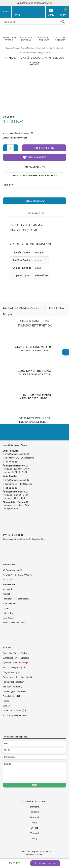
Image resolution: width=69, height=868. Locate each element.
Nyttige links (8, 613)
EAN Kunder (9, 618)
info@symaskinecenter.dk (17, 454)
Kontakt (6, 594)
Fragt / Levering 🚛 (12, 672)
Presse (6, 701)
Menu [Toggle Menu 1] (6, 12)
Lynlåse (50, 48)
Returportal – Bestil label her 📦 (18, 677)
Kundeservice (9, 584)
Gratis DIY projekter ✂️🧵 (15, 711)
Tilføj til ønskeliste (34, 157)
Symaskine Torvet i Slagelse (16, 658)
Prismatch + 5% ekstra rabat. (16, 599)
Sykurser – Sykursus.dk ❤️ (15, 663)
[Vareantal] (10, 148)
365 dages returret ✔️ (13, 687)
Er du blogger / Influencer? (15, 691)
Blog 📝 (7, 706)
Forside (9, 48)
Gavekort (7, 608)
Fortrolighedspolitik (12, 696)
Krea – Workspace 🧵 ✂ (14, 668)
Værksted (7, 589)
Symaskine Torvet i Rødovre (16, 653)
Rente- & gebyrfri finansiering (35, 175)
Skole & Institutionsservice (15, 623)
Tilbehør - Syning (20, 48)
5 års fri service (10, 604)
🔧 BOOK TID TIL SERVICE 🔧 (18, 575)
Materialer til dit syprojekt (36, 48)
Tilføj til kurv (46, 864)
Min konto (7, 580)
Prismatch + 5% (35, 167)
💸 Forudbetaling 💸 (12, 570)
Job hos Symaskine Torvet (15, 715)
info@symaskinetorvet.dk (17, 480)
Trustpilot (9, 185)
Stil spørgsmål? (35, 201)
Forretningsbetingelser (13, 682)
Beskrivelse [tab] (36, 213)
